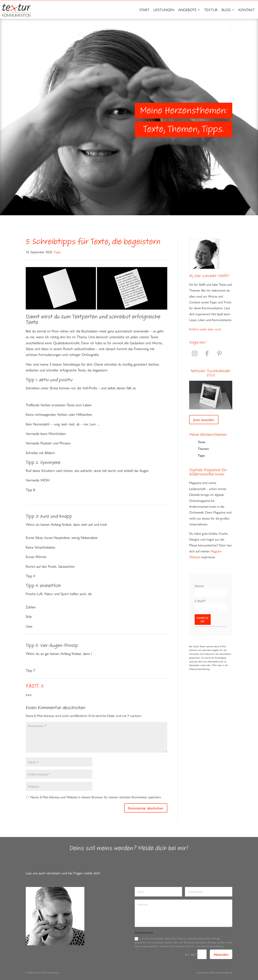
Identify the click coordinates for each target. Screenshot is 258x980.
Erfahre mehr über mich (205, 329)
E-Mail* (200, 601)
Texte (202, 442)
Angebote (187, 10)
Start (144, 10)
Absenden (221, 954)
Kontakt (247, 10)
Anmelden (203, 620)
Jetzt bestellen (204, 419)
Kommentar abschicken (146, 808)
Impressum (202, 972)
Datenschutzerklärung (221, 972)
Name (199, 586)
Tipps (57, 252)
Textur (211, 10)
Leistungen (164, 10)
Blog (226, 10)
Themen (203, 448)
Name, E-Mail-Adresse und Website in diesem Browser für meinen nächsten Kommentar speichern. (96, 797)
